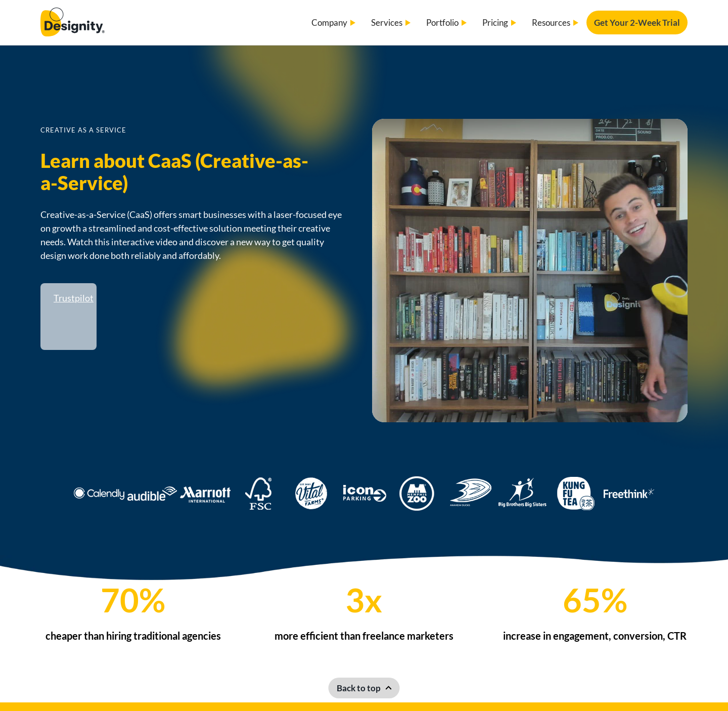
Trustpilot (74, 298)
